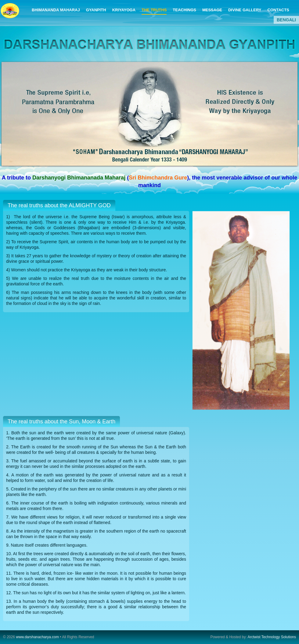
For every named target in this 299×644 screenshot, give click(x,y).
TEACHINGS (184, 10)
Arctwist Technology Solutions (271, 637)
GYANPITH (96, 10)
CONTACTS (278, 10)
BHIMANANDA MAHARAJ (56, 10)
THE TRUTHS (154, 10)
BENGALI (286, 20)
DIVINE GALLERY (245, 10)
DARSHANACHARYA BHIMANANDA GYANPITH (10, 13)
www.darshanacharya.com (37, 637)
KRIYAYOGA (124, 10)
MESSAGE (212, 10)
